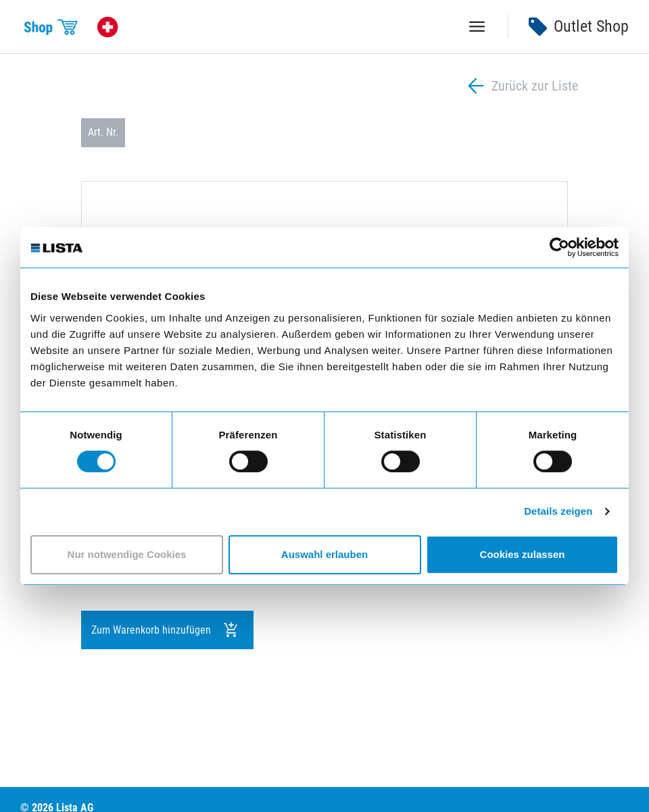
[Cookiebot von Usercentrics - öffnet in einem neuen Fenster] (559, 247)
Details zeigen (558, 511)
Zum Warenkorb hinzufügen (165, 630)
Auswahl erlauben (324, 554)
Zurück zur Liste (521, 86)
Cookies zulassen (523, 554)
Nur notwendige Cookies (127, 554)
